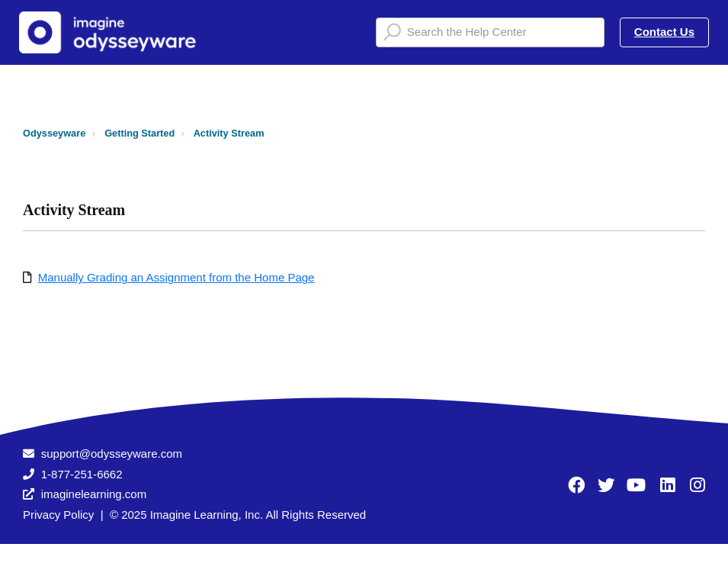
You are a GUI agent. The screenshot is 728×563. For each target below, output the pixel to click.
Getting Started (140, 133)
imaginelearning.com (94, 494)
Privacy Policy (58, 515)
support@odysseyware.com (112, 454)
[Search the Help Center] (490, 32)
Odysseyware (54, 133)
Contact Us (664, 32)
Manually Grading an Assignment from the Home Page (176, 277)
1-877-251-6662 (82, 474)
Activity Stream (229, 133)
